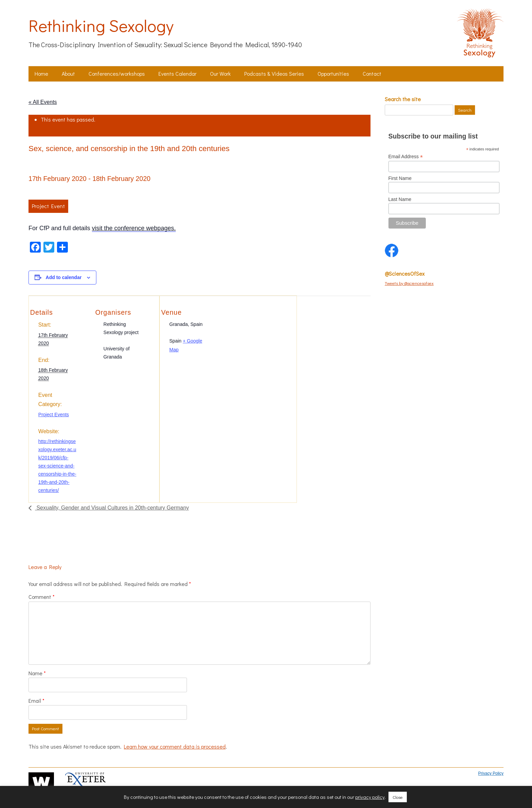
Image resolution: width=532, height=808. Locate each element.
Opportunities (333, 74)
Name (37, 673)
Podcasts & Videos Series (274, 74)
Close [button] (398, 797)
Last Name (400, 199)
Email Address (406, 157)
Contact (372, 74)
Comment (42, 597)
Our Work (220, 74)
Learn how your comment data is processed (175, 746)
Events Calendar (177, 74)
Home (41, 74)
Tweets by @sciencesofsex (409, 283)
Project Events (54, 415)
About (68, 74)
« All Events (43, 102)
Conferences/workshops (117, 74)
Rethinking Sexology (101, 25)
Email (36, 701)
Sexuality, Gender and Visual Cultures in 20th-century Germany (112, 508)
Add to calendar (64, 277)
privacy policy (370, 797)
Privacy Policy (491, 773)
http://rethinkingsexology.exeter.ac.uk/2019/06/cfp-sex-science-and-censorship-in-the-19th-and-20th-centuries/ (57, 466)
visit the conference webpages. (134, 228)
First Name (400, 178)
